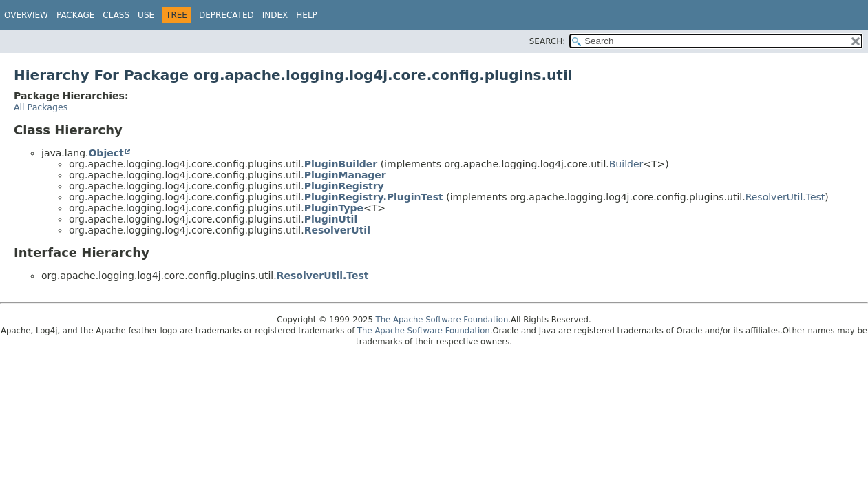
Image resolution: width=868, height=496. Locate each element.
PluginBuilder (341, 164)
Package (75, 15)
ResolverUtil (337, 230)
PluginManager (345, 175)
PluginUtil (331, 219)
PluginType (334, 208)
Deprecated (226, 15)
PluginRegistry (344, 186)
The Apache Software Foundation (442, 320)
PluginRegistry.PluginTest (374, 197)
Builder (626, 164)
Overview (26, 15)
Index (275, 15)
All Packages (41, 107)
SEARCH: (548, 41)
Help (307, 15)
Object (106, 153)
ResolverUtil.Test (785, 197)
